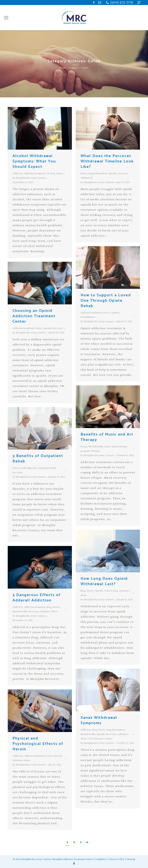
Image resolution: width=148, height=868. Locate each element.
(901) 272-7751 (122, 3)
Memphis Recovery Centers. (36, 859)
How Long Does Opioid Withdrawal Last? (104, 581)
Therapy (95, 451)
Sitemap (131, 859)
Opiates (115, 313)
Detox (60, 174)
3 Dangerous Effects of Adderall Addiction (37, 598)
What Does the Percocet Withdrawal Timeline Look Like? (107, 161)
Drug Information (98, 174)
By (29, 178)
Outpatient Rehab (47, 468)
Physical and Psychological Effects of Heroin (38, 744)
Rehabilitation (88, 317)
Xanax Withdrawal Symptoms (99, 720)
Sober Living (111, 591)
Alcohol (51, 174)
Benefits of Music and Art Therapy (107, 437)
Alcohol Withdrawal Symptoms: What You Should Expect (34, 161)
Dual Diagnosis (28, 468)
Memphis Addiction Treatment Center (72, 859)
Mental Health (96, 447)
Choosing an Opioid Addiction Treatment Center (34, 316)
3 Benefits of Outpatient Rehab (38, 459)
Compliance (101, 859)
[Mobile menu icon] (6, 18)
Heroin (58, 756)
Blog (83, 591)
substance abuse (49, 612)
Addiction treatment (35, 174)
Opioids (112, 174)
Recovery (58, 328)
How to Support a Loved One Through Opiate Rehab (106, 301)
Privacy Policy (117, 859)
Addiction (18, 174)
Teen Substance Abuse (100, 739)
